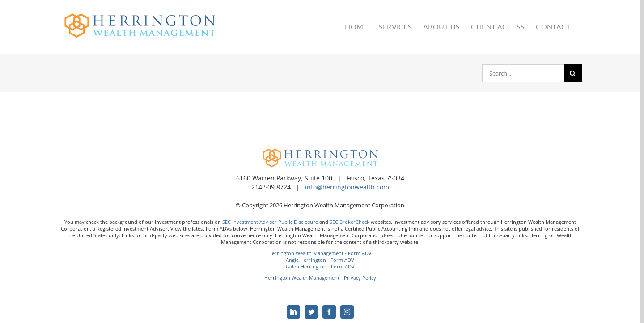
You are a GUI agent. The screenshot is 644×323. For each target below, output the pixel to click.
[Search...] (523, 73)
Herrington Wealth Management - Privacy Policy (320, 278)
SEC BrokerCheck (350, 222)
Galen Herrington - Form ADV (320, 266)
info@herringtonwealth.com (347, 187)
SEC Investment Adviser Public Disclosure (270, 222)
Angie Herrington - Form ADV (320, 260)
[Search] (573, 73)
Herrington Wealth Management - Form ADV (320, 253)
